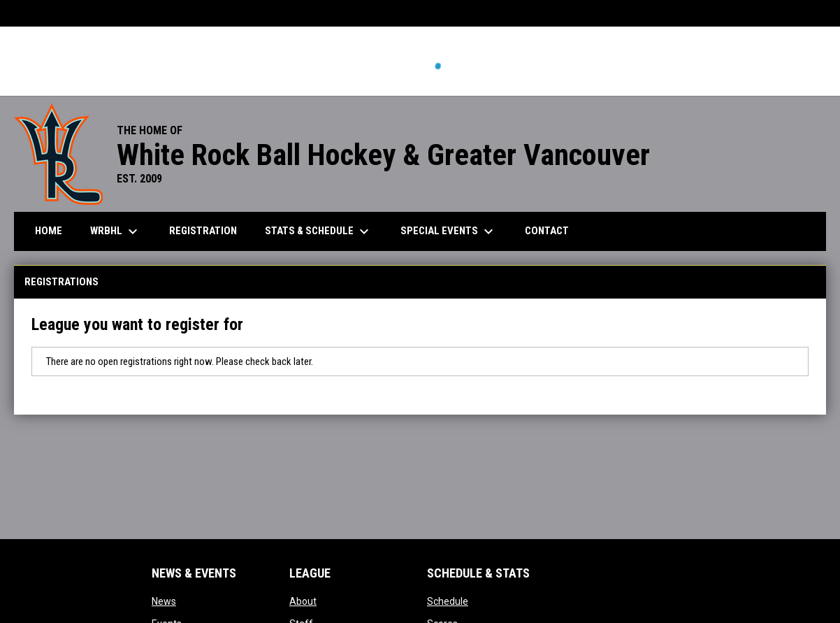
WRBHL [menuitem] (116, 231)
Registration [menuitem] (203, 231)
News (164, 601)
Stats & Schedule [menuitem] (319, 231)
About (303, 601)
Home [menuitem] (49, 231)
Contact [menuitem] (547, 231)
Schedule (448, 601)
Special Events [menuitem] (449, 231)
